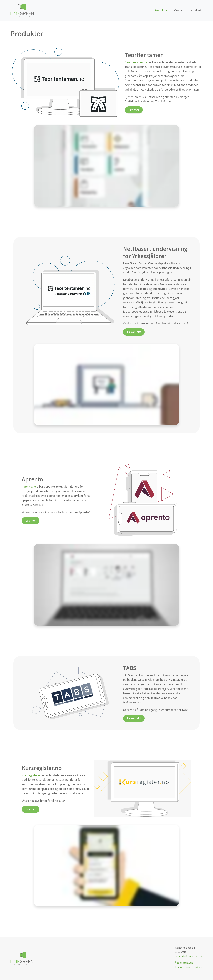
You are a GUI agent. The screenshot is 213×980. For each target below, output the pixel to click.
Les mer (134, 110)
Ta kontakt (134, 332)
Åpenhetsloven (184, 963)
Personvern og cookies (188, 967)
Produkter (161, 10)
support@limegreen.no (189, 956)
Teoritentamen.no (136, 62)
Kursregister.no (32, 775)
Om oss (179, 10)
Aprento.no (29, 487)
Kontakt (196, 10)
